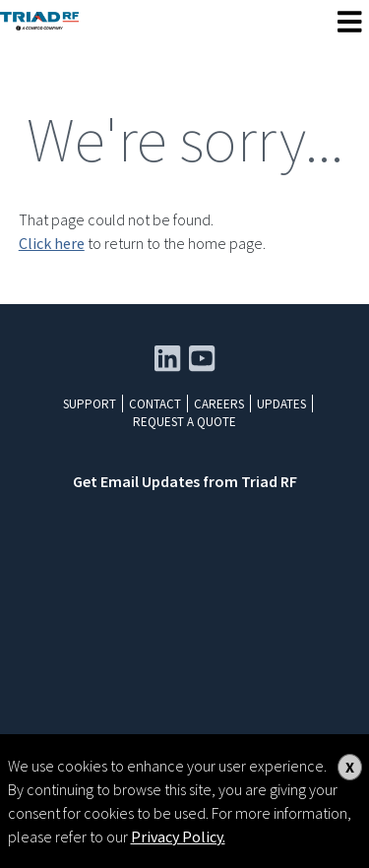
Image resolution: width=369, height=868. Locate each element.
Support (90, 404)
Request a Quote (184, 422)
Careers (219, 404)
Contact (155, 404)
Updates (281, 404)
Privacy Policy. (178, 837)
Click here (52, 243)
